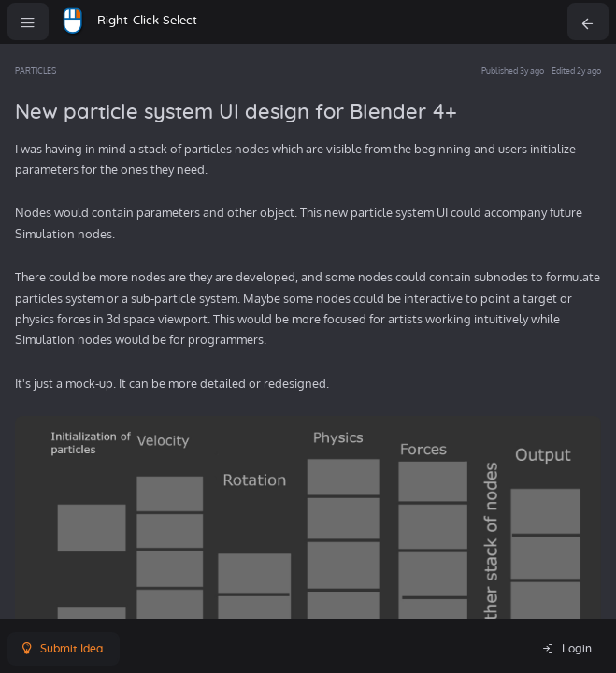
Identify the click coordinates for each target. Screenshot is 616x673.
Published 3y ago (513, 71)
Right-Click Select (147, 21)
